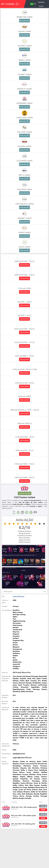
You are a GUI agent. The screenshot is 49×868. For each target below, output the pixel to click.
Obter (43, 810)
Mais (42, 806)
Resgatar (24, 265)
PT (33, 4)
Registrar (41, 2)
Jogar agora (25, 493)
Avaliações (24, 21)
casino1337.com (19, 596)
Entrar (41, 6)
